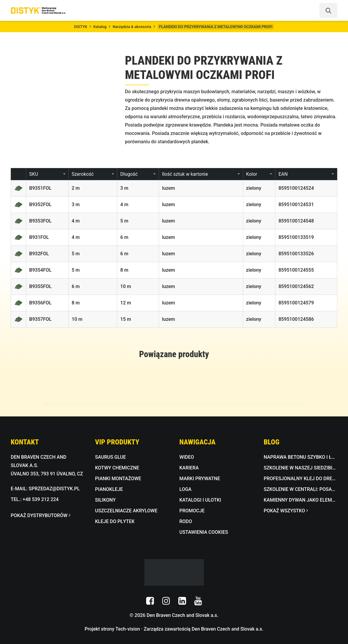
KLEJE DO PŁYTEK (115, 521)
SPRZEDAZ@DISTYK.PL (54, 489)
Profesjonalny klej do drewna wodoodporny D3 (301, 479)
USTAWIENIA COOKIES (204, 532)
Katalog (100, 27)
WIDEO (187, 457)
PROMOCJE (192, 511)
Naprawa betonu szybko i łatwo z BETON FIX (301, 457)
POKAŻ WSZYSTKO (286, 511)
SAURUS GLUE (110, 457)
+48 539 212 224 (41, 499)
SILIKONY (105, 500)
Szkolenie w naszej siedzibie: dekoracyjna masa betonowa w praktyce (301, 468)
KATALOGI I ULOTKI (200, 500)
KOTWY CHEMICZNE (117, 468)
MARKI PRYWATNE (200, 479)
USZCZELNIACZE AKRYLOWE (126, 511)
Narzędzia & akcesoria (132, 27)
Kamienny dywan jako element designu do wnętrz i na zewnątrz (301, 500)
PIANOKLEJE (109, 489)
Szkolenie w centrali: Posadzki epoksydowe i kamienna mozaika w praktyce (301, 489)
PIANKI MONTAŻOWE (118, 479)
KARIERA (189, 468)
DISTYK (81, 27)
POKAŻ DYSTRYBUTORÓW (40, 515)
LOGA (186, 489)
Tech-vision (128, 629)
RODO (186, 521)
